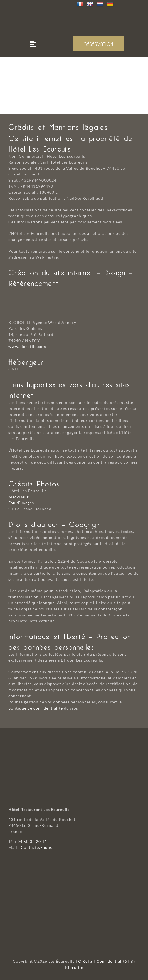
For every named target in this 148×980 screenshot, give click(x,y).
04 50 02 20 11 (32, 841)
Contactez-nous (36, 847)
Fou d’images (21, 503)
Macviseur (19, 497)
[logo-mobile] (74, 11)
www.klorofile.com (27, 346)
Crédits (86, 961)
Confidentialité (112, 961)
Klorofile (74, 967)
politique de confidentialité (36, 708)
